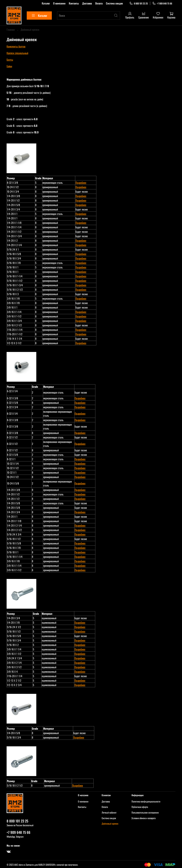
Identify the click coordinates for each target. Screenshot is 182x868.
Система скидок (114, 3)
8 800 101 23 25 (139, 3)
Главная (11, 30)
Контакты (74, 3)
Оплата (99, 3)
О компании (59, 3)
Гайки (9, 66)
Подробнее (81, 183)
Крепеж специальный (17, 53)
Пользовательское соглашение (145, 812)
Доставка (87, 3)
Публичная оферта (140, 807)
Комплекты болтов (16, 46)
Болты (10, 60)
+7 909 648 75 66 (162, 3)
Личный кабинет (109, 812)
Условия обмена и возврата (144, 818)
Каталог (46, 3)
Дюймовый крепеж (110, 824)
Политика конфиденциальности (146, 801)
